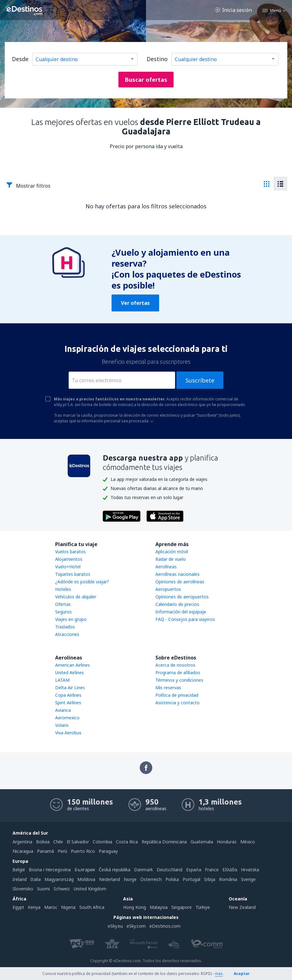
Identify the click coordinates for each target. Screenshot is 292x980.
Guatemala (202, 842)
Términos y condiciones (179, 680)
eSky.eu (115, 926)
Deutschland (169, 870)
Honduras (227, 842)
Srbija (210, 879)
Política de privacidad (177, 695)
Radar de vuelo (171, 559)
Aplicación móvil (172, 552)
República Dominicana (164, 842)
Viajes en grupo (71, 619)
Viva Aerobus (68, 733)
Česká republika (115, 870)
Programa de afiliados (178, 672)
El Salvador (78, 842)
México (248, 842)
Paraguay (108, 851)
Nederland (109, 879)
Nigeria (68, 907)
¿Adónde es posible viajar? (82, 582)
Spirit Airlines (68, 703)
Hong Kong (135, 907)
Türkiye (203, 907)
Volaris (62, 725)
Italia (36, 879)
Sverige (248, 879)
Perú (62, 851)
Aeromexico (67, 718)
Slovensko (23, 889)
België (19, 870)
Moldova (86, 879)
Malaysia (159, 907)
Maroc (51, 907)
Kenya (34, 907)
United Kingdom (90, 889)
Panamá (45, 851)
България (85, 870)
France (212, 870)
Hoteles (63, 589)
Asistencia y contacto (177, 703)
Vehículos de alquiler (76, 597)
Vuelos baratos (70, 552)
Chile (58, 842)
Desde (20, 59)
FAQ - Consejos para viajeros (185, 619)
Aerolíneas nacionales (177, 574)
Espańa (194, 870)
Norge (130, 879)
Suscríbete (200, 380)
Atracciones (67, 634)
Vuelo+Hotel (68, 567)
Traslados (65, 627)
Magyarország (59, 879)
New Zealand (242, 907)
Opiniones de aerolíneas (180, 582)
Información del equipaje (181, 612)
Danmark (143, 870)
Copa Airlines (68, 695)
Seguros (63, 612)
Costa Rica (127, 842)
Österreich (151, 879)
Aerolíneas (166, 567)
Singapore (182, 907)
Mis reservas (168, 688)
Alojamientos (69, 559)
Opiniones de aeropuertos (182, 597)
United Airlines (70, 672)
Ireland (20, 879)
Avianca (63, 710)
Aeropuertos (168, 589)
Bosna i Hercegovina (50, 870)
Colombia (102, 842)
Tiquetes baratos (73, 574)
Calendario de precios (177, 604)
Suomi (43, 889)
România (228, 879)
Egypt (18, 907)
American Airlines (73, 665)
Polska (172, 879)
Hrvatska (250, 870)
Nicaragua (23, 851)
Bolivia (43, 842)
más (219, 974)
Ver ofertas (135, 303)
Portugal (191, 879)
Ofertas (63, 604)
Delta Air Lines (70, 688)
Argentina (22, 842)
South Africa (92, 907)
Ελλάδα (230, 870)
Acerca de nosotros (175, 665)
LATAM (62, 680)
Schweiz (62, 889)
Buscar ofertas (146, 80)
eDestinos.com (165, 926)
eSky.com (136, 926)
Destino (157, 59)
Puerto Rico (83, 851)
